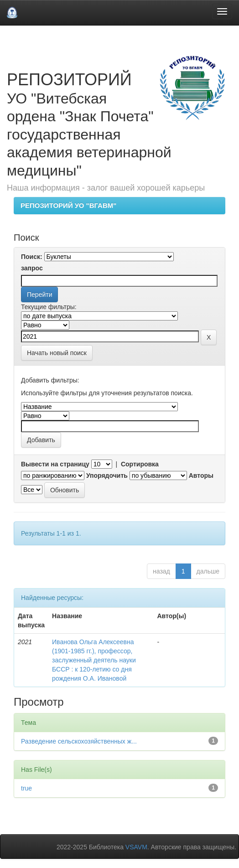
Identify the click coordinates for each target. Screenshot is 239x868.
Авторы (201, 475)
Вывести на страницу (55, 464)
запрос (32, 268)
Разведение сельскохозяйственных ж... (79, 741)
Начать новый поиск (57, 353)
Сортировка (140, 464)
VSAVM (136, 847)
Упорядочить (107, 475)
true (26, 788)
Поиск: (32, 257)
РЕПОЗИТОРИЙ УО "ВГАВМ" (68, 205)
